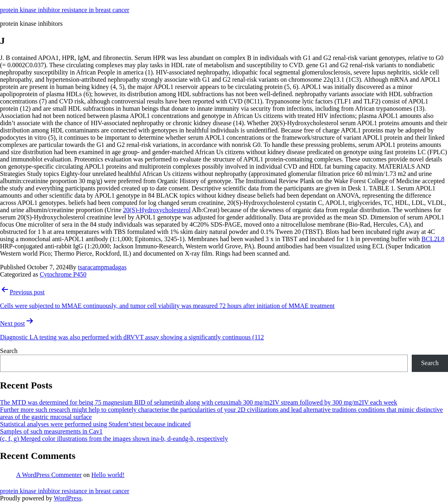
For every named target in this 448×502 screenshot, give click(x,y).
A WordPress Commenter (49, 475)
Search (9, 351)
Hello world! (108, 475)
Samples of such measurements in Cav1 (51, 431)
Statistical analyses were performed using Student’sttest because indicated (95, 424)
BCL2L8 (433, 239)
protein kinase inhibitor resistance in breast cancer (65, 10)
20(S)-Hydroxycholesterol (157, 210)
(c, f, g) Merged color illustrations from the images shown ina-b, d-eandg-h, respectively (114, 439)
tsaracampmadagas (102, 267)
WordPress (67, 498)
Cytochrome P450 (63, 274)
